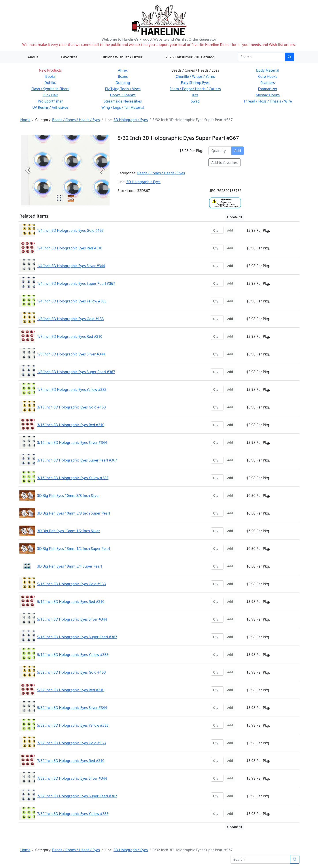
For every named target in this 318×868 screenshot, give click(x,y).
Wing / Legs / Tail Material (123, 107)
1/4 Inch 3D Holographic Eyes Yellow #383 (72, 301)
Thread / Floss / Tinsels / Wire (268, 101)
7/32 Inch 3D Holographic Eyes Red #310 (71, 761)
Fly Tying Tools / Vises (123, 89)
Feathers (268, 83)
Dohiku (50, 83)
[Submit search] (290, 57)
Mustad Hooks (268, 95)
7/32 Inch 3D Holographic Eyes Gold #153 (71, 743)
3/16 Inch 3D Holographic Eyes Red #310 (71, 425)
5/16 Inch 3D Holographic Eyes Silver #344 (72, 619)
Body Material (268, 70)
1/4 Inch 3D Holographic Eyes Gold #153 (70, 230)
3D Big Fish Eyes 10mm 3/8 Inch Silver (68, 496)
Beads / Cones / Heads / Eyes (76, 120)
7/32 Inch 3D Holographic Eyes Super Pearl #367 (77, 796)
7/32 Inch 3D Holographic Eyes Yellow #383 (73, 814)
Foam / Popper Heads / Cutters (195, 89)
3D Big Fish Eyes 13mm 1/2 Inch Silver (68, 531)
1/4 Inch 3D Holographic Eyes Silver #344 (71, 266)
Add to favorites (224, 163)
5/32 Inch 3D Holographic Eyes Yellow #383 (73, 725)
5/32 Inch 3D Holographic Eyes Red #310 (71, 690)
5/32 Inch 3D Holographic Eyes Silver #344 (72, 708)
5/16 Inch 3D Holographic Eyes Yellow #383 (73, 655)
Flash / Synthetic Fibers (50, 89)
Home (25, 120)
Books (50, 76)
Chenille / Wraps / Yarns (195, 76)
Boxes (123, 76)
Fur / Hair (50, 95)
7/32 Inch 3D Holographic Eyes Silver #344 (72, 778)
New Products (50, 70)
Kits (195, 95)
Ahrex (123, 70)
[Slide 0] (60, 199)
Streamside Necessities (123, 101)
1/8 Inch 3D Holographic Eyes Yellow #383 (72, 389)
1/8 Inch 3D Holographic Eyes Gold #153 (70, 319)
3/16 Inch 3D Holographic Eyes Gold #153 (71, 407)
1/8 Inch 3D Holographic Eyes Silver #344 (71, 354)
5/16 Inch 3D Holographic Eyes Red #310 (71, 602)
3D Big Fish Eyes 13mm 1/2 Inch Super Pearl (74, 549)
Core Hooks (268, 76)
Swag (195, 101)
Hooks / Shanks (123, 95)
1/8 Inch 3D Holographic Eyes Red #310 (70, 336)
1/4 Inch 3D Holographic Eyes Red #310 (70, 248)
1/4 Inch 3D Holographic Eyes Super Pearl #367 (76, 283)
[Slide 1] (71, 199)
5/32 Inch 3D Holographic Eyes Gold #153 (71, 672)
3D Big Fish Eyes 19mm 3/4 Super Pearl (69, 566)
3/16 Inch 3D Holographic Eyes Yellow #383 (73, 478)
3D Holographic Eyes (131, 120)
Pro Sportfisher (50, 101)
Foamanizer (268, 89)
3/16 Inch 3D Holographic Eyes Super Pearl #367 (77, 460)
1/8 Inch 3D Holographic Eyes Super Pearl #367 (76, 372)
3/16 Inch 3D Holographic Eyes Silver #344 (72, 443)
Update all (235, 217)
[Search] (261, 57)
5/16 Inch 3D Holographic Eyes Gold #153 (71, 584)
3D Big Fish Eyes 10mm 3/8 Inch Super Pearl (74, 513)
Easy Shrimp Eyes (195, 83)
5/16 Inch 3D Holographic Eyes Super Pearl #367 (77, 637)
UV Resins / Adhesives (50, 107)
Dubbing (123, 83)
